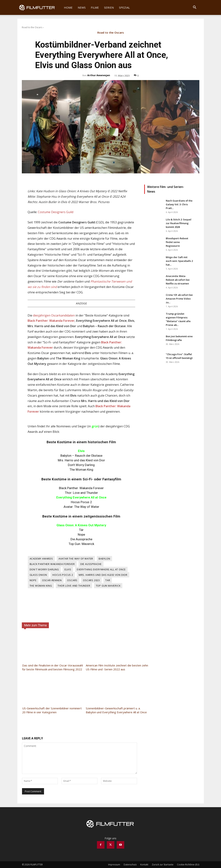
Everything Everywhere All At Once (101, 569)
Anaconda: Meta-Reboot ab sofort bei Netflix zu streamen (178, 280)
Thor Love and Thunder (74, 586)
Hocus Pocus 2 (63, 575)
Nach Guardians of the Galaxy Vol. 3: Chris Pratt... (179, 204)
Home (68, 7)
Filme (95, 7)
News (82, 7)
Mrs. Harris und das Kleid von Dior (103, 575)
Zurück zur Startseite (163, 865)
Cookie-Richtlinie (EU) (188, 865)
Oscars (72, 580)
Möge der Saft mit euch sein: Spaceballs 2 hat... (179, 261)
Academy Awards (41, 559)
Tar (108, 580)
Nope (33, 580)
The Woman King (41, 586)
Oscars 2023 (91, 580)
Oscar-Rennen (52, 580)
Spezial (124, 7)
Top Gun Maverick (108, 586)
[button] (195, 8)
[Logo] (39, 7)
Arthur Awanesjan (99, 75)
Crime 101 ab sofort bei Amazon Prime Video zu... (179, 299)
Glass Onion (38, 575)
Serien (109, 7)
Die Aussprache (91, 564)
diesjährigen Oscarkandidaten (54, 315)
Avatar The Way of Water (76, 559)
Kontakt (144, 865)
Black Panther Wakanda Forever (52, 564)
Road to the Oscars (32, 27)
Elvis (68, 569)
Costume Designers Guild (56, 212)
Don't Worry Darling (44, 569)
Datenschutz (130, 865)
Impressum (114, 865)
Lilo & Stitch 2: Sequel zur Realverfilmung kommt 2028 (179, 223)
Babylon (104, 559)
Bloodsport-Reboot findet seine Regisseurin (177, 242)
